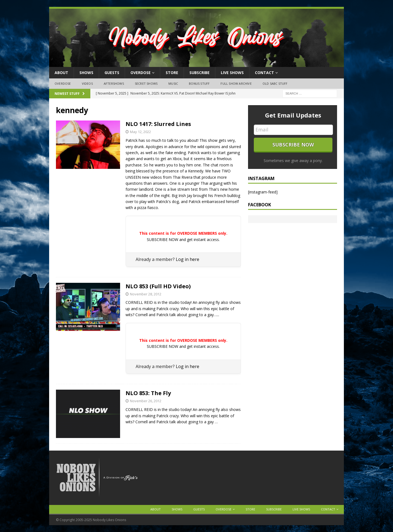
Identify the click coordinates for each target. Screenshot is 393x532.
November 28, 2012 (146, 294)
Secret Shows (146, 83)
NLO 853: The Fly (148, 393)
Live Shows (232, 73)
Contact (264, 73)
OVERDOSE (141, 73)
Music (173, 83)
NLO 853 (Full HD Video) (158, 286)
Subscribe (200, 73)
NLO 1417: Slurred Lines (158, 124)
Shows (86, 73)
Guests (112, 73)
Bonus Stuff (199, 83)
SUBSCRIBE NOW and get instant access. (183, 239)
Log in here (187, 259)
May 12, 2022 (140, 132)
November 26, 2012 (146, 401)
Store (172, 73)
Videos (87, 83)
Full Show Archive (236, 83)
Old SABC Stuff (275, 83)
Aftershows (114, 83)
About (61, 73)
